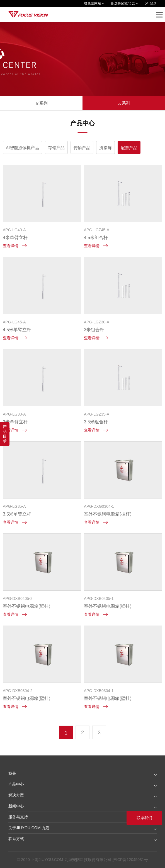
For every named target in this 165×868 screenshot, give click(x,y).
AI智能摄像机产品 (22, 148)
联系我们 (144, 818)
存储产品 (56, 148)
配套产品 (129, 148)
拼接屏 (105, 148)
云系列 (124, 103)
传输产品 (82, 148)
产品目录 (5, 434)
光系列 (41, 103)
